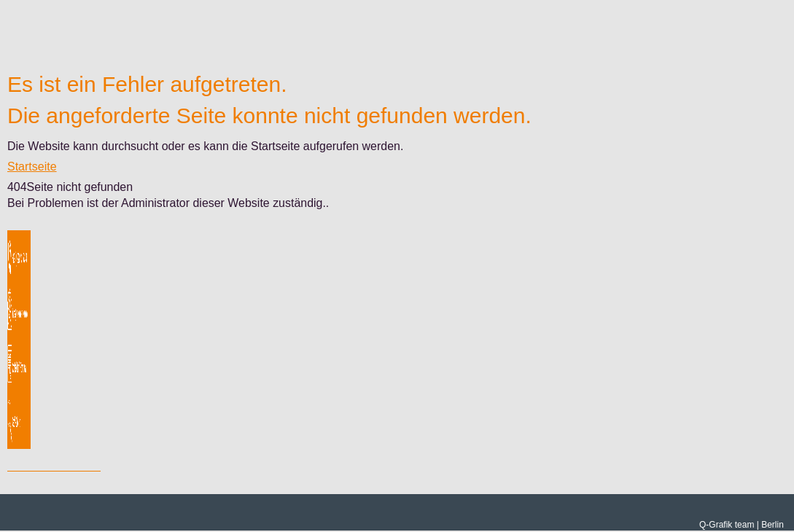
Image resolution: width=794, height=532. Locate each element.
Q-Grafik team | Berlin (742, 525)
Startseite (32, 167)
